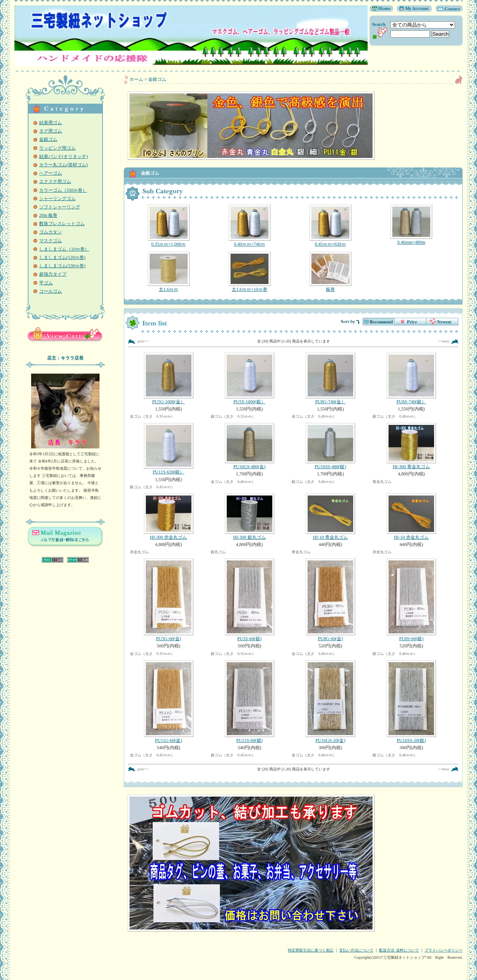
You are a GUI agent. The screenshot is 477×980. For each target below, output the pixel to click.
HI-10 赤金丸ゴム (411, 517)
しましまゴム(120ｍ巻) (62, 257)
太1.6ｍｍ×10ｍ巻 (249, 272)
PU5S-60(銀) (249, 600)
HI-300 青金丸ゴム (411, 446)
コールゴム (51, 291)
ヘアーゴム (51, 173)
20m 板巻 (48, 215)
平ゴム (46, 283)
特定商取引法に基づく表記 (311, 950)
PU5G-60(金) (168, 600)
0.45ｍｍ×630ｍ (330, 226)
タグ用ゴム (51, 131)
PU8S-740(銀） (411, 379)
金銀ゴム (48, 139)
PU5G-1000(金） (168, 379)
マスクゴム (51, 241)
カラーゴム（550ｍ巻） (63, 190)
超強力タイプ (53, 274)
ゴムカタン (51, 232)
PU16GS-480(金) (249, 446)
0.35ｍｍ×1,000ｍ (168, 226)
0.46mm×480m (411, 225)
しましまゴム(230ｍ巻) (62, 266)
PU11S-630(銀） (168, 449)
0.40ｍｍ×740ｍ (249, 226)
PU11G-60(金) (168, 702)
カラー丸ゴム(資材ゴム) (63, 165)
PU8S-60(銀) (411, 600)
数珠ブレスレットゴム (62, 224)
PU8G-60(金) (330, 600)
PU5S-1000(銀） (249, 379)
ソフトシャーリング (60, 207)
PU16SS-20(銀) (411, 702)
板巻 (330, 272)
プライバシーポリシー (444, 950)
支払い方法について (356, 950)
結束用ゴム (51, 123)
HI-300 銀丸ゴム (249, 517)
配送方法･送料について (399, 950)
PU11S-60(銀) (249, 702)
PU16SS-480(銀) (330, 446)
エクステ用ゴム (55, 181)
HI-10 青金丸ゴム (330, 517)
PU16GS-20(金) (330, 702)
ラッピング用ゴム (57, 148)
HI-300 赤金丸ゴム (168, 517)
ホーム (136, 79)
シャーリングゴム (57, 199)
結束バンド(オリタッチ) (63, 156)
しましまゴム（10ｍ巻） (64, 249)
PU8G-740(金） (330, 379)
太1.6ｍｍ (168, 272)
